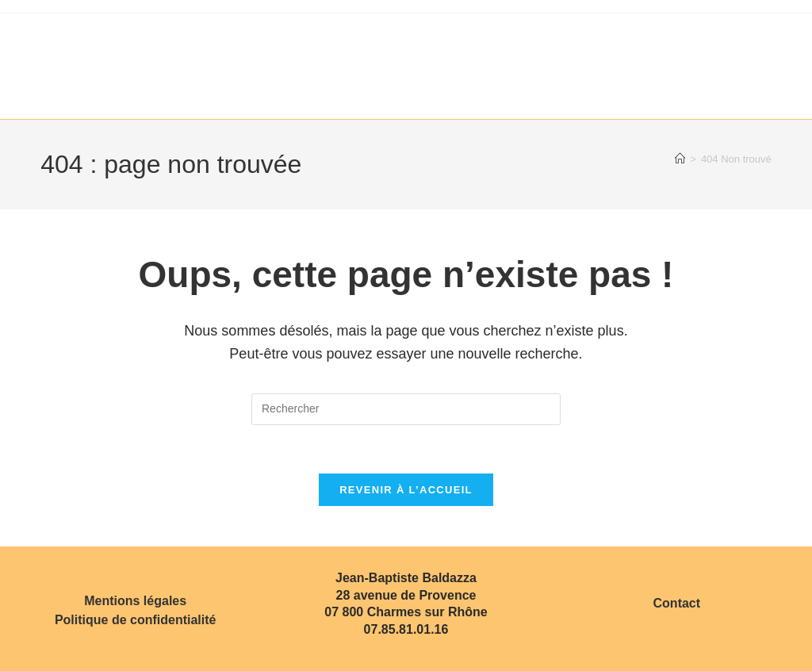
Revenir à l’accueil (406, 490)
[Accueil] (680, 159)
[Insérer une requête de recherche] (406, 409)
